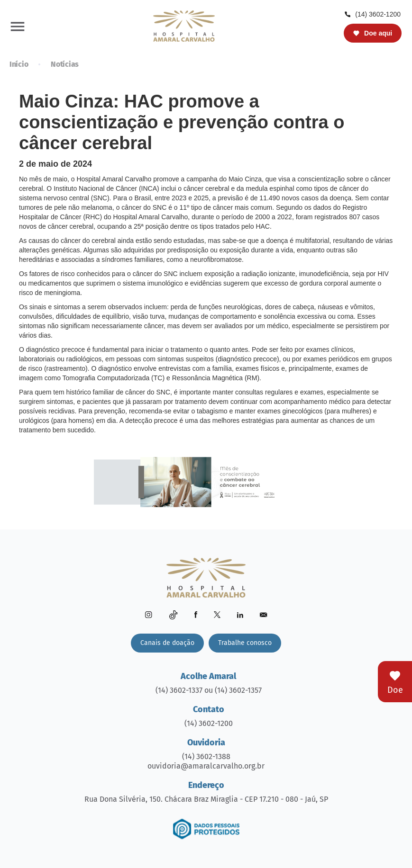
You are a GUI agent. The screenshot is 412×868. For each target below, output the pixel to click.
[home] (184, 26)
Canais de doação (167, 643)
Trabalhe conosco (245, 643)
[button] (18, 26)
